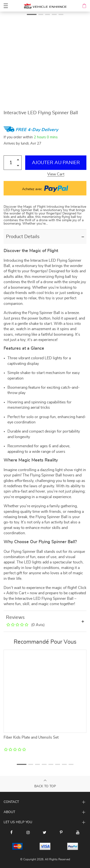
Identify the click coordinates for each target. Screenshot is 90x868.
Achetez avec (45, 188)
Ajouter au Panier (56, 163)
